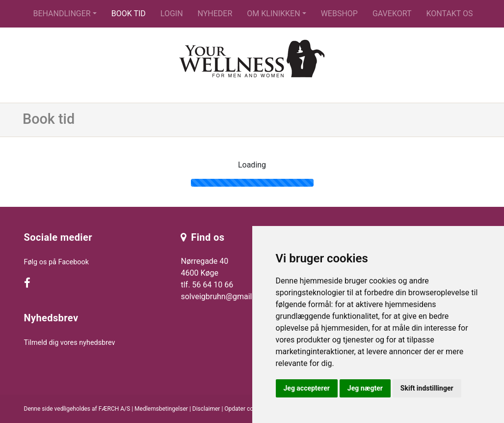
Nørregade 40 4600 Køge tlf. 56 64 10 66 (207, 273)
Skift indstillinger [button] (427, 388)
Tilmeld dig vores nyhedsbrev (70, 343)
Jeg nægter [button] (365, 388)
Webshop (339, 14)
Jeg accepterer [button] (307, 388)
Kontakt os (449, 14)
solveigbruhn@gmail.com (225, 296)
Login (172, 14)
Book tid (129, 14)
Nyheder (215, 14)
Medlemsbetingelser (161, 409)
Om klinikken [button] (273, 14)
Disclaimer (206, 409)
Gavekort (392, 14)
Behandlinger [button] (62, 14)
